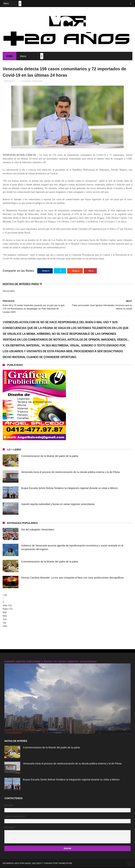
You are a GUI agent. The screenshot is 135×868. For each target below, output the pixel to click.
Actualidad (26, 81)
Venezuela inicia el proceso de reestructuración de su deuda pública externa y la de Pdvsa (70, 472)
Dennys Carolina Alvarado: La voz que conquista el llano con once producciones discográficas (72, 578)
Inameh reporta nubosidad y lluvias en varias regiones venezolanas (58, 504)
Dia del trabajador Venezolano (38, 530)
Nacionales (38, 81)
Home (9, 56)
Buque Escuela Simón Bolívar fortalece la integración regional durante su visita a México (69, 488)
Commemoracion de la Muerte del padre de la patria (50, 456)
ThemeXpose (65, 864)
